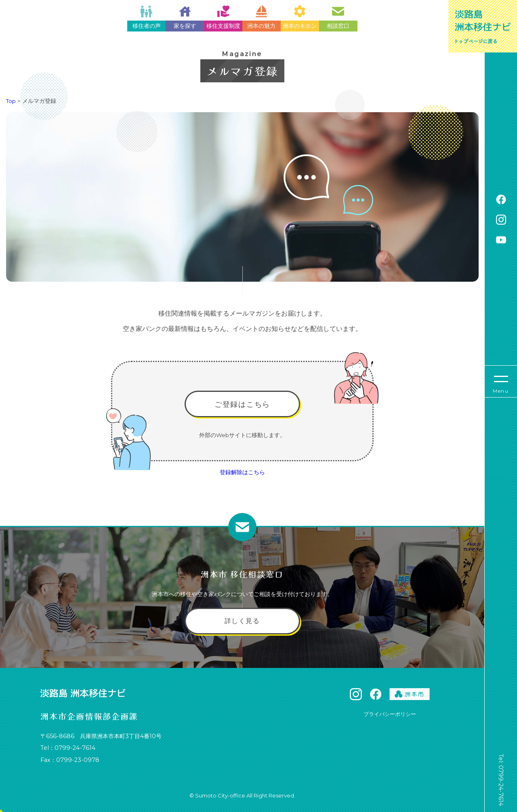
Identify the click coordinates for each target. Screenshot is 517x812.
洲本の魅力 (261, 17)
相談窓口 (338, 17)
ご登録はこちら (242, 404)
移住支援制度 (223, 17)
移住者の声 (147, 17)
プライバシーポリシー (390, 714)
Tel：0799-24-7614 (68, 748)
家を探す (185, 17)
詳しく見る (242, 621)
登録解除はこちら (242, 472)
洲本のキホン (300, 17)
